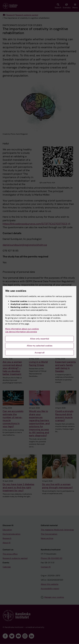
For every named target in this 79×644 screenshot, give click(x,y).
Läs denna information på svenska (21, 332)
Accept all (40, 353)
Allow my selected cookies (40, 346)
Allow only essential (40, 339)
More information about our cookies (22, 329)
